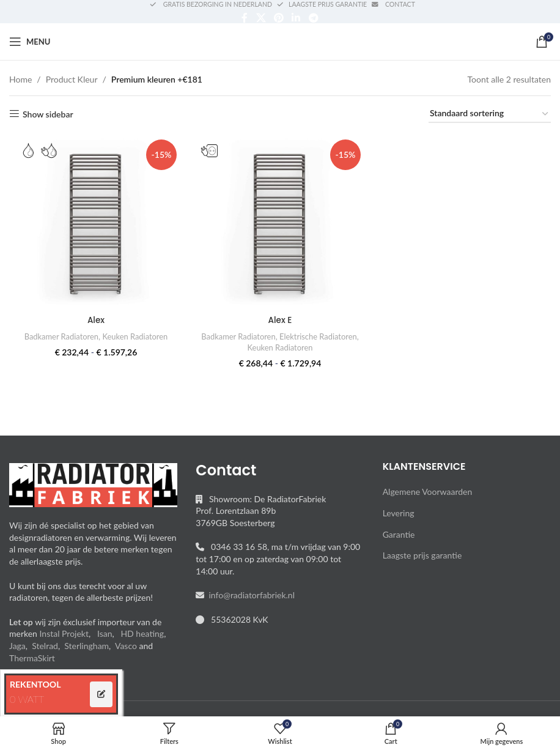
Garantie (399, 534)
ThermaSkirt (32, 658)
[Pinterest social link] (278, 18)
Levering (399, 513)
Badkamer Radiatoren (60, 335)
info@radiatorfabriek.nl (249, 595)
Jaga (17, 646)
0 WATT (27, 699)
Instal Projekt (64, 633)
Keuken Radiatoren (136, 335)
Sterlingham (87, 646)
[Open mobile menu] (30, 42)
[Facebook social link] (245, 18)
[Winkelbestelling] (490, 114)
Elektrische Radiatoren (244, 346)
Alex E (280, 319)
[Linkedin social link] (296, 18)
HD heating (142, 633)
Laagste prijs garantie (422, 555)
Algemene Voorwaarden (428, 492)
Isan (105, 633)
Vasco (126, 646)
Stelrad (45, 646)
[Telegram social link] (313, 18)
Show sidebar (48, 114)
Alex (95, 319)
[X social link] (261, 18)
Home (20, 79)
